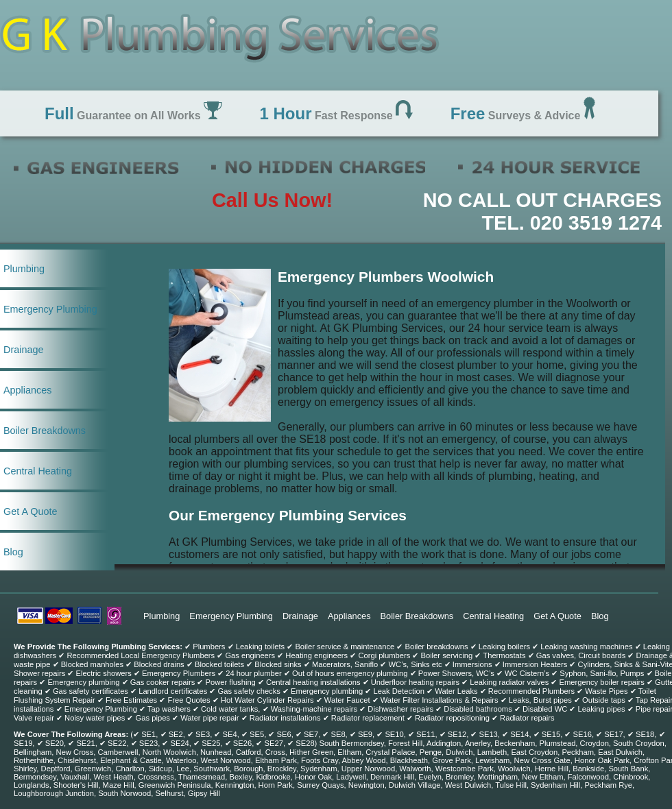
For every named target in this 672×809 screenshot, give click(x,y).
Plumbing (24, 269)
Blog (13, 552)
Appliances (27, 390)
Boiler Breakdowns (45, 431)
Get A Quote (30, 511)
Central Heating (38, 471)
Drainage (23, 350)
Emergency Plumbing (50, 309)
